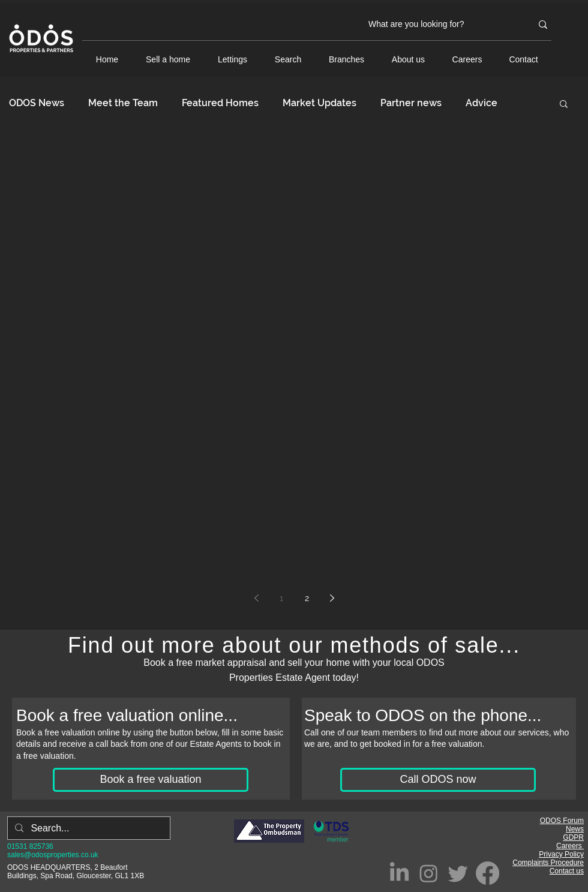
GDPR (573, 837)
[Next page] (332, 598)
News (575, 829)
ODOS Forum (562, 821)
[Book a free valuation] (151, 780)
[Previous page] (256, 598)
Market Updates (319, 103)
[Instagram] (429, 873)
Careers (570, 846)
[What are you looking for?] (441, 25)
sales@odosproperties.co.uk (53, 855)
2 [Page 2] (307, 598)
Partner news (411, 103)
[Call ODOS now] (438, 780)
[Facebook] (487, 873)
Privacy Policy (561, 854)
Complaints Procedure (548, 863)
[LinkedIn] (399, 873)
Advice (481, 103)
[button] (564, 105)
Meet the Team (123, 103)
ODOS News (37, 103)
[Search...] (88, 828)
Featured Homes (220, 103)
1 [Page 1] (281, 598)
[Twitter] (458, 873)
